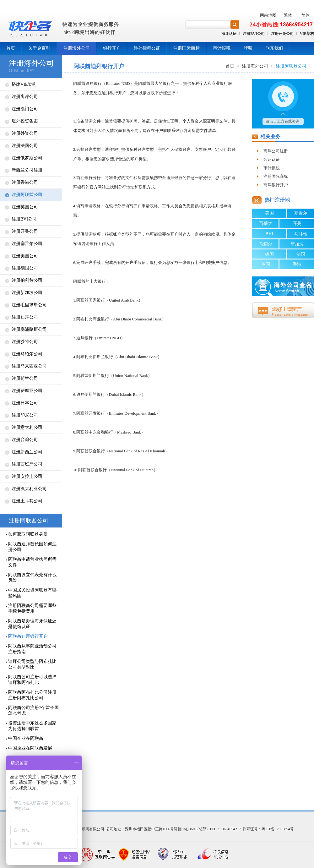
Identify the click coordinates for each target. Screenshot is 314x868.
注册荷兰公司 (25, 378)
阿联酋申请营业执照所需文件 (32, 562)
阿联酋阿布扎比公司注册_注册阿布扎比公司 (33, 695)
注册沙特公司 (25, 342)
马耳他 (301, 234)
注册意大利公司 (27, 427)
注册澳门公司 (25, 109)
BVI (269, 234)
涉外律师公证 (147, 48)
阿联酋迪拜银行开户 (28, 636)
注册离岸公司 (25, 97)
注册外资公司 (25, 133)
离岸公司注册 (276, 151)
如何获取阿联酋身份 (28, 534)
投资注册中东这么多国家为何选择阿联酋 (32, 726)
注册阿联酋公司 (27, 195)
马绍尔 (266, 244)
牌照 (248, 48)
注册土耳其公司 (27, 501)
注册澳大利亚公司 (29, 489)
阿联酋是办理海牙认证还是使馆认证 (32, 624)
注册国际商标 (187, 48)
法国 (301, 254)
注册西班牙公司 (27, 464)
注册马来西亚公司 (29, 366)
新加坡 (297, 244)
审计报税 (222, 48)
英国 (266, 264)
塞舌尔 (301, 213)
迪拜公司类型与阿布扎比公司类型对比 (32, 664)
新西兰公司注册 (27, 170)
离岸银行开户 (276, 185)
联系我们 (274, 48)
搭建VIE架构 (24, 84)
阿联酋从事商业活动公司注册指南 (32, 649)
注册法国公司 (25, 146)
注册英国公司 (25, 207)
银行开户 (112, 48)
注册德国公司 (25, 268)
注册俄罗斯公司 (27, 158)
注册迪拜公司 (25, 317)
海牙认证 (229, 34)
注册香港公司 (25, 182)
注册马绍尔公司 (27, 354)
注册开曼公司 (282, 34)
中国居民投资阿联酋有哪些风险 (32, 593)
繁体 (288, 15)
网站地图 (268, 15)
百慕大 (266, 224)
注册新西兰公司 (27, 452)
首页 (11, 48)
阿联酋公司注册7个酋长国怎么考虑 (33, 710)
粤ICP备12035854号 (278, 829)
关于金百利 (39, 48)
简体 (306, 15)
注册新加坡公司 (27, 293)
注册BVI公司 (254, 34)
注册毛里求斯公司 (29, 305)
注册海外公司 (77, 48)
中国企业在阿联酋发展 (30, 748)
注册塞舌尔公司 (27, 244)
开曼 (297, 224)
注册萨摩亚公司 (27, 391)
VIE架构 (307, 34)
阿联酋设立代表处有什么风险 (32, 578)
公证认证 (272, 159)
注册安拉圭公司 (27, 476)
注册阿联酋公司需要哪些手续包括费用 (32, 608)
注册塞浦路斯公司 (29, 329)
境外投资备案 (25, 121)
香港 (297, 264)
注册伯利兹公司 (27, 280)
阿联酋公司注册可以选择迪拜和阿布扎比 (32, 680)
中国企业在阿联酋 (26, 738)
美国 (269, 213)
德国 (269, 254)
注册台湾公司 (25, 440)
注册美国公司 (25, 256)
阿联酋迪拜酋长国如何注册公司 (32, 547)
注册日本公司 (25, 403)
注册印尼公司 (25, 415)
